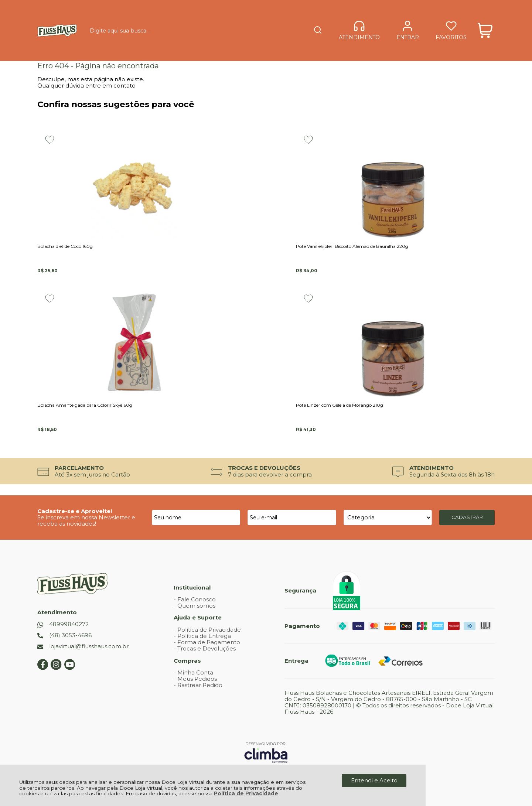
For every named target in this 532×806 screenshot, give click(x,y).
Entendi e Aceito (374, 780)
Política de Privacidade (246, 793)
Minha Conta (195, 664)
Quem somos (196, 597)
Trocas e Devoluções (207, 640)
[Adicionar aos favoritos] (50, 140)
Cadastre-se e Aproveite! (75, 503)
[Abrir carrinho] (485, 18)
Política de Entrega (204, 627)
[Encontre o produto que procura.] (289, 18)
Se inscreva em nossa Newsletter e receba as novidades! (86, 512)
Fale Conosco (197, 591)
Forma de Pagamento (209, 634)
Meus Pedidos (197, 671)
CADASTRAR (467, 509)
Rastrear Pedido (200, 677)
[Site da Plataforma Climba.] (266, 744)
